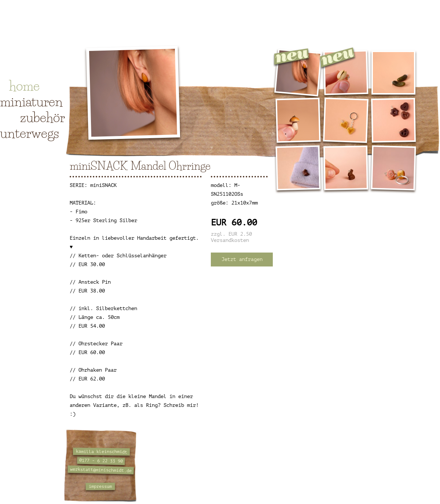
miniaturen (31, 102)
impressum (100, 487)
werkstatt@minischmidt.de (101, 470)
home (24, 86)
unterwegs (30, 133)
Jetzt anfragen (242, 259)
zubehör (43, 117)
